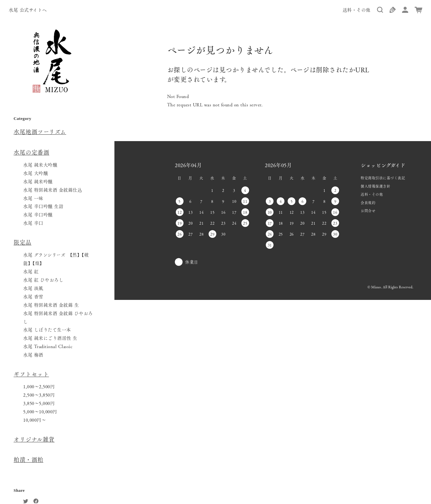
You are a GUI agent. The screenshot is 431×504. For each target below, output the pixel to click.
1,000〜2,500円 (39, 386)
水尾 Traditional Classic (48, 346)
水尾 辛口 (33, 223)
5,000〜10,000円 (40, 411)
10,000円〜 (35, 420)
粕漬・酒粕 (28, 459)
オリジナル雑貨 (34, 439)
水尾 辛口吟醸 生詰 (43, 206)
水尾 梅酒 (33, 355)
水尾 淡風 (33, 288)
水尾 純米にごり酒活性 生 (50, 338)
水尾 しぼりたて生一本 (47, 329)
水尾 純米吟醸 (38, 181)
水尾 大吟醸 (36, 173)
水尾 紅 (31, 271)
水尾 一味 (33, 198)
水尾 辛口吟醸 (38, 214)
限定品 (22, 242)
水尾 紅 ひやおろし (43, 280)
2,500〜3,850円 (39, 395)
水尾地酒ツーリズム (40, 131)
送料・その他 (357, 10)
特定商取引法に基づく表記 (383, 178)
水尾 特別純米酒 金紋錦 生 (51, 305)
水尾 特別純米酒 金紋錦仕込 (53, 190)
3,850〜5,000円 (39, 403)
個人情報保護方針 (375, 186)
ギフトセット (31, 374)
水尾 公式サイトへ (28, 10)
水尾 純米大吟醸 (40, 165)
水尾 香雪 (33, 296)
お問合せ (368, 211)
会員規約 (368, 203)
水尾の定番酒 (31, 152)
